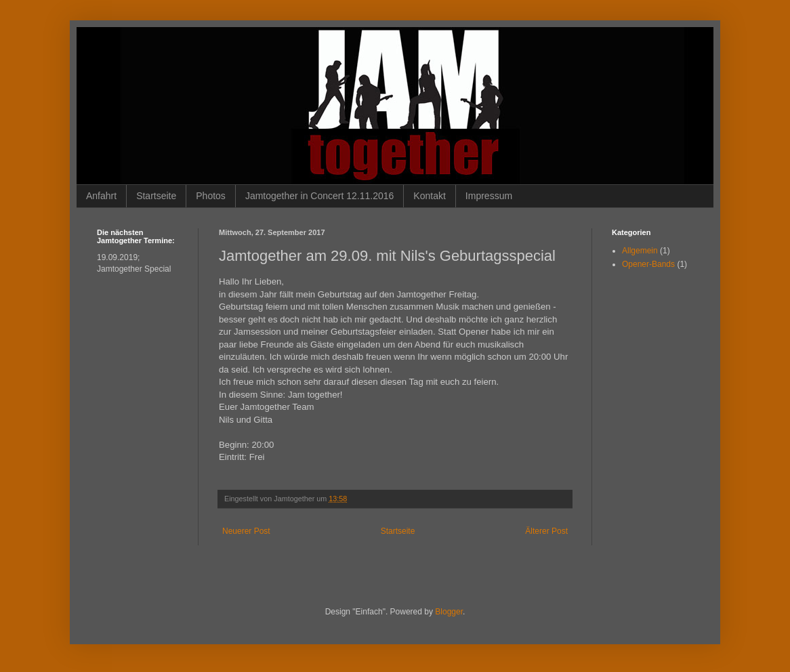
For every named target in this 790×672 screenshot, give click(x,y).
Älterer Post (546, 531)
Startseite (156, 196)
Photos (211, 196)
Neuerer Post (246, 531)
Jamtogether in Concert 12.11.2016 (319, 196)
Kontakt (429, 196)
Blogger (449, 612)
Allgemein (640, 251)
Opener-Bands (648, 264)
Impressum (489, 196)
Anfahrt (101, 196)
